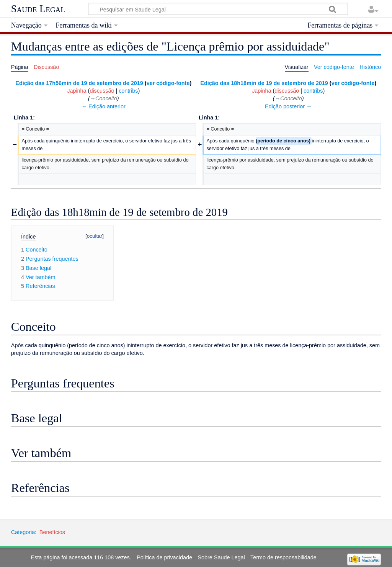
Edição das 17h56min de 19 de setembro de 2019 (79, 83)
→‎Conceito (104, 98)
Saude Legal (38, 9)
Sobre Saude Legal (221, 557)
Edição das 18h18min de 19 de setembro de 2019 (264, 83)
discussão (102, 91)
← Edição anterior (104, 106)
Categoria (23, 532)
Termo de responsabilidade (283, 557)
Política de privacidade (164, 557)
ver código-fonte (168, 83)
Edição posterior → (288, 106)
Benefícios (52, 532)
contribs (128, 91)
